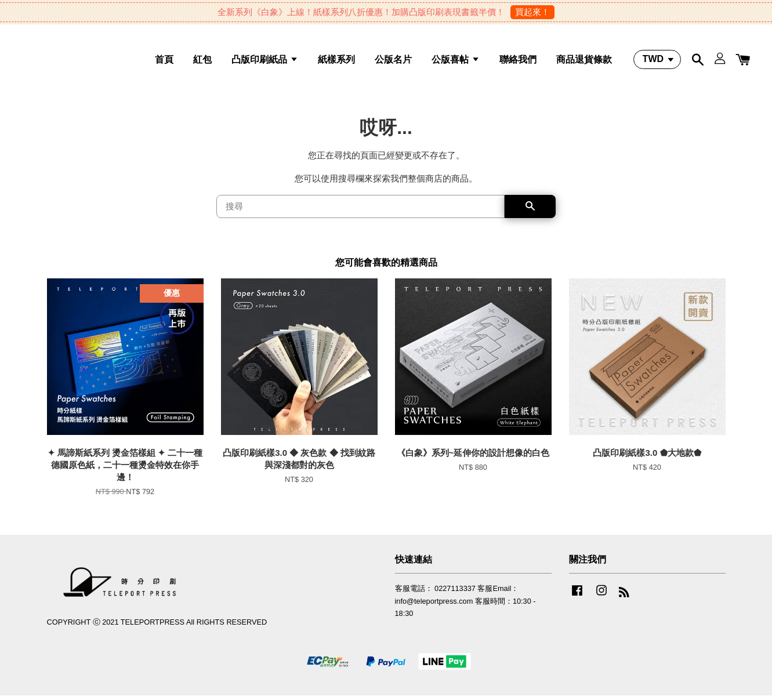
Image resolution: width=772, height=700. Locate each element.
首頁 (164, 61)
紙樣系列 (336, 61)
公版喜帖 (455, 61)
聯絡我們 (518, 61)
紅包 (202, 61)
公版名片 (393, 61)
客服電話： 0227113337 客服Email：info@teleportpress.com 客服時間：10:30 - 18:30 (465, 605)
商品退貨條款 (584, 61)
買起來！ (532, 12)
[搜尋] (360, 211)
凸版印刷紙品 (264, 61)
